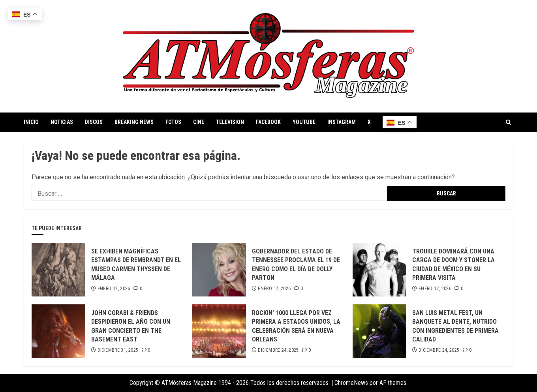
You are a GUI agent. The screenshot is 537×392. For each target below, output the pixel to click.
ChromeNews (351, 383)
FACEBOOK (268, 122)
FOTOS (173, 122)
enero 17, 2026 (114, 289)
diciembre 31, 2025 (118, 350)
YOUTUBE (304, 122)
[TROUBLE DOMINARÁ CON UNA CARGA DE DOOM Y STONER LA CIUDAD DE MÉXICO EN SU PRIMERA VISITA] (379, 270)
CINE (199, 122)
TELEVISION (230, 122)
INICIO (31, 122)
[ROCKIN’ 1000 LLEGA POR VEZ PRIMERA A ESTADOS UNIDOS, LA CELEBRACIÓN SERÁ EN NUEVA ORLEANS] (219, 331)
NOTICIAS (62, 122)
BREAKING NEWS (134, 122)
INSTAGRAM (342, 122)
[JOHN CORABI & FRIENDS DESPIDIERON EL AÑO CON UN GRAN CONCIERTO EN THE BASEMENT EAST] (58, 331)
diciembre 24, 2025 (278, 350)
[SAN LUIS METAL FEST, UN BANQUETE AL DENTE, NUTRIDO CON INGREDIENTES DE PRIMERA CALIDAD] (379, 331)
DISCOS (94, 122)
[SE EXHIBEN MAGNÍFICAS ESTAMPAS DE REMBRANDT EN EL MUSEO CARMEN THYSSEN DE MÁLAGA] (58, 270)
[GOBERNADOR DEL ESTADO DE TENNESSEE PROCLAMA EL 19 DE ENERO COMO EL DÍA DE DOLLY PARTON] (219, 270)
